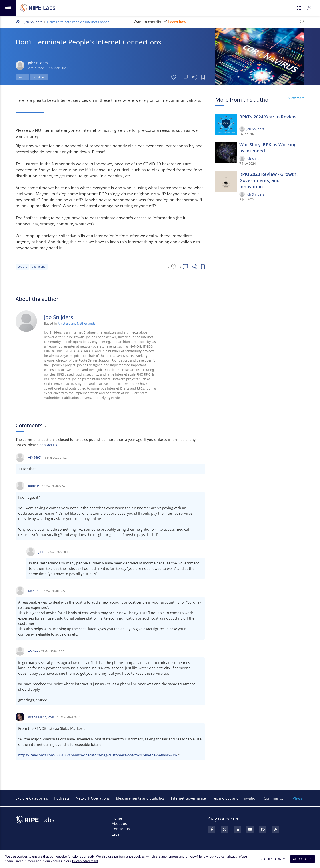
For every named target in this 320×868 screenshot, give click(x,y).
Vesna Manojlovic (41, 717)
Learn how (177, 22)
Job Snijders (33, 22)
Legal (116, 834)
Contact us (121, 829)
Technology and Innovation (235, 798)
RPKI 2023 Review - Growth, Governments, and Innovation (268, 180)
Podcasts (62, 798)
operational (39, 77)
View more (296, 98)
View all (299, 798)
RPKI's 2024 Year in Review (268, 117)
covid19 (23, 77)
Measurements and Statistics (140, 798)
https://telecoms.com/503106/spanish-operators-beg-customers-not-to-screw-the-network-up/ (98, 755)
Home (117, 818)
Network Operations (93, 798)
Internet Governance (188, 798)
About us (119, 824)
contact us (48, 445)
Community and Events (283, 798)
